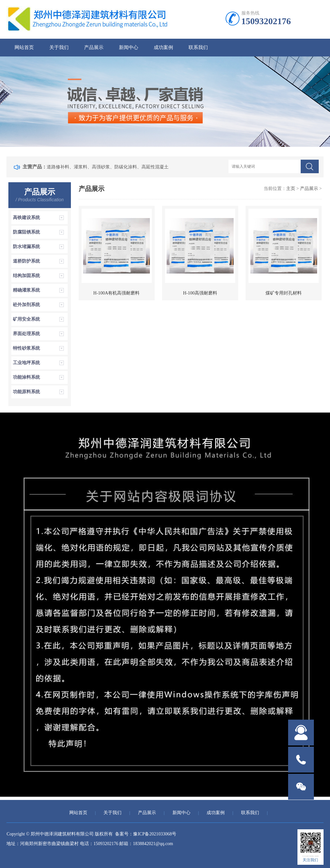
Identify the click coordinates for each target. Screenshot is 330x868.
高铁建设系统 (26, 218)
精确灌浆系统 (26, 290)
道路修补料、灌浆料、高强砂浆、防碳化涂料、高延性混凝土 (108, 167)
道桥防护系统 (26, 261)
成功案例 (163, 47)
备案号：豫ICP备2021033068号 (146, 834)
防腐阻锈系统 (26, 232)
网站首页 (24, 47)
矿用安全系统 (26, 319)
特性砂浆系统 (26, 348)
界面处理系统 (26, 334)
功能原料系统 (26, 392)
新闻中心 (129, 47)
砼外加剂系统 (26, 305)
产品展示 (94, 47)
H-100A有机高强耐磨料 (117, 293)
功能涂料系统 (26, 377)
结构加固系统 (26, 276)
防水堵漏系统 (26, 247)
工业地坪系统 (26, 363)
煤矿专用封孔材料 (284, 293)
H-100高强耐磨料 (200, 293)
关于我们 (59, 47)
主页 (291, 189)
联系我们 (198, 47)
